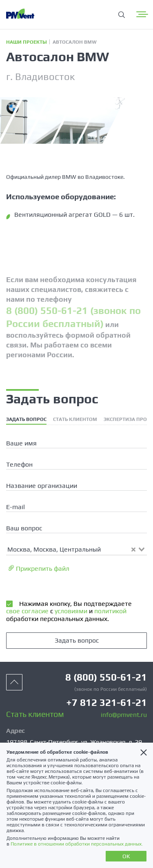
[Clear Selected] (133, 550)
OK (126, 856)
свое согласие (27, 611)
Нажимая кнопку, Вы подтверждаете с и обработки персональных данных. (69, 611)
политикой (110, 611)
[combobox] (76, 549)
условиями (70, 611)
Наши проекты (27, 42)
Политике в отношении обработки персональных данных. (77, 844)
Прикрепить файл (39, 569)
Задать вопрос (77, 640)
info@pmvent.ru (124, 715)
